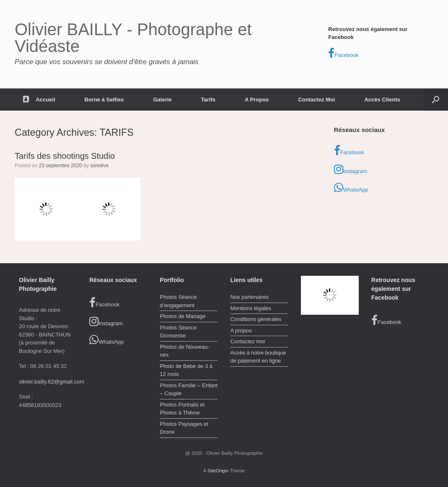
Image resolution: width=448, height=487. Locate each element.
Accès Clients (382, 100)
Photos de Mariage (183, 316)
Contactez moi (247, 341)
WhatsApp (351, 188)
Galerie (162, 100)
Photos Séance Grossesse (178, 332)
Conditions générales (256, 319)
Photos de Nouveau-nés (185, 351)
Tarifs (208, 100)
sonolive (99, 166)
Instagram (351, 169)
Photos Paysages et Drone (184, 428)
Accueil (39, 100)
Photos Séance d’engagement (178, 301)
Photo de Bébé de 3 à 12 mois (186, 370)
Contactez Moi (316, 100)
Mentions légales (251, 308)
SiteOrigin (218, 471)
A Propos (257, 100)
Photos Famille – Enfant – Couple (189, 390)
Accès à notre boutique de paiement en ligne (258, 357)
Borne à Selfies (104, 100)
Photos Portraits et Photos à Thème (182, 409)
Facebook (343, 53)
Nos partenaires (249, 297)
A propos (241, 330)
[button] (436, 100)
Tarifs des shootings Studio (65, 156)
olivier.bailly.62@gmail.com (52, 382)
